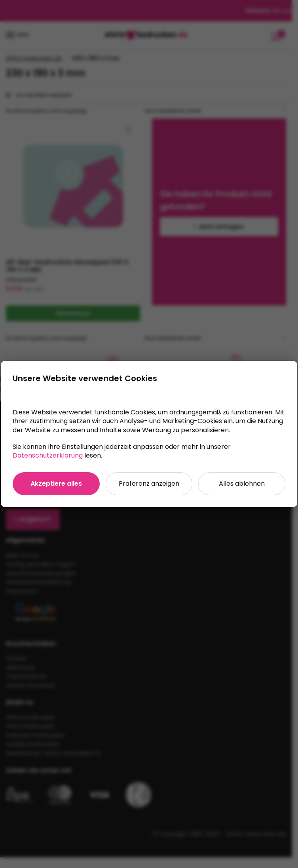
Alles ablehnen (242, 484)
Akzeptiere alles (56, 484)
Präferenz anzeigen (149, 484)
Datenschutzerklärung (48, 455)
